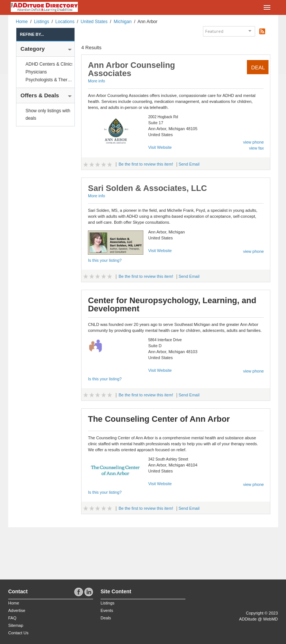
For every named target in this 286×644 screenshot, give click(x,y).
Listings (42, 22)
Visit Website (160, 147)
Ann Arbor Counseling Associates (131, 69)
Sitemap (16, 625)
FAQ (12, 618)
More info (96, 81)
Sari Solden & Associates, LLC (147, 188)
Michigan (123, 22)
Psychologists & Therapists (53, 80)
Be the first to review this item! (146, 164)
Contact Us (18, 633)
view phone (254, 142)
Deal (258, 67)
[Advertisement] (52, 551)
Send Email (189, 164)
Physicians (36, 72)
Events (107, 610)
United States (94, 22)
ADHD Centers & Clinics (50, 64)
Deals (106, 618)
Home (22, 22)
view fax (257, 148)
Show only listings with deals (48, 114)
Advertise (17, 610)
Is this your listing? (105, 260)
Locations (65, 22)
